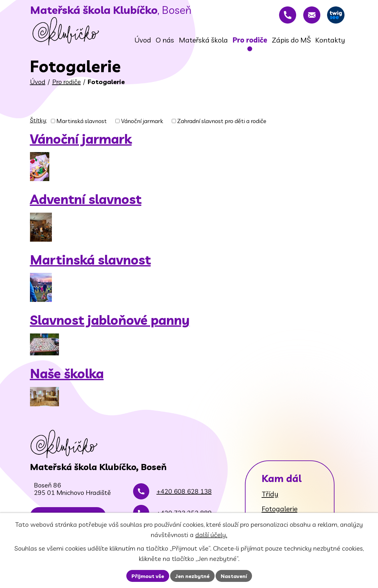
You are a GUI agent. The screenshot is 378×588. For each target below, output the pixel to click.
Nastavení (234, 576)
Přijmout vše (148, 576)
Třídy (270, 496)
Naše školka (67, 376)
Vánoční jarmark (142, 123)
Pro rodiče (67, 84)
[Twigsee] (335, 16)
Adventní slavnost (86, 201)
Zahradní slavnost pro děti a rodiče (222, 123)
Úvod (38, 84)
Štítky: (38, 123)
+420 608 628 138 (184, 501)
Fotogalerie (280, 511)
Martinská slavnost (82, 123)
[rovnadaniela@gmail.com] (308, 16)
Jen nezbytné (192, 576)
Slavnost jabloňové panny (110, 322)
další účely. (211, 535)
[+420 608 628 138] (282, 16)
